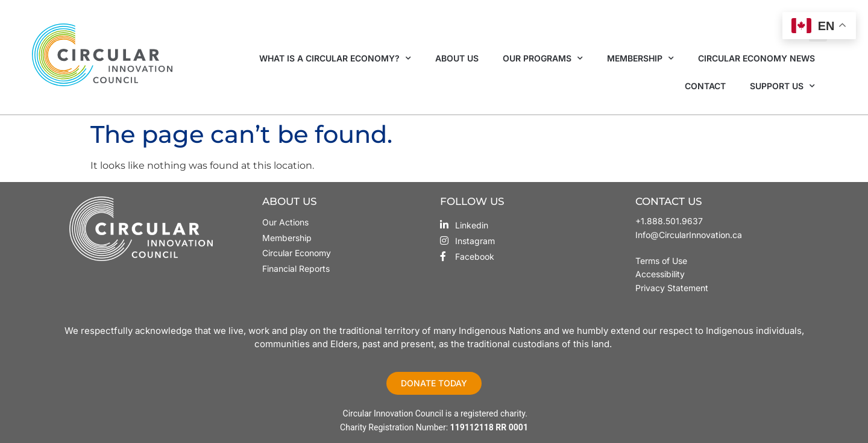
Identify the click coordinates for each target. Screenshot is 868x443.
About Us (457, 58)
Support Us (782, 86)
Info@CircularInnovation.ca (689, 235)
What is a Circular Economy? (335, 58)
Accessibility (660, 274)
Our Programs (543, 58)
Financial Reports (296, 269)
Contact (705, 86)
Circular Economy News (756, 58)
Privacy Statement (672, 288)
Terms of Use (662, 261)
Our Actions (285, 222)
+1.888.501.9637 (669, 221)
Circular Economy (297, 253)
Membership (640, 58)
